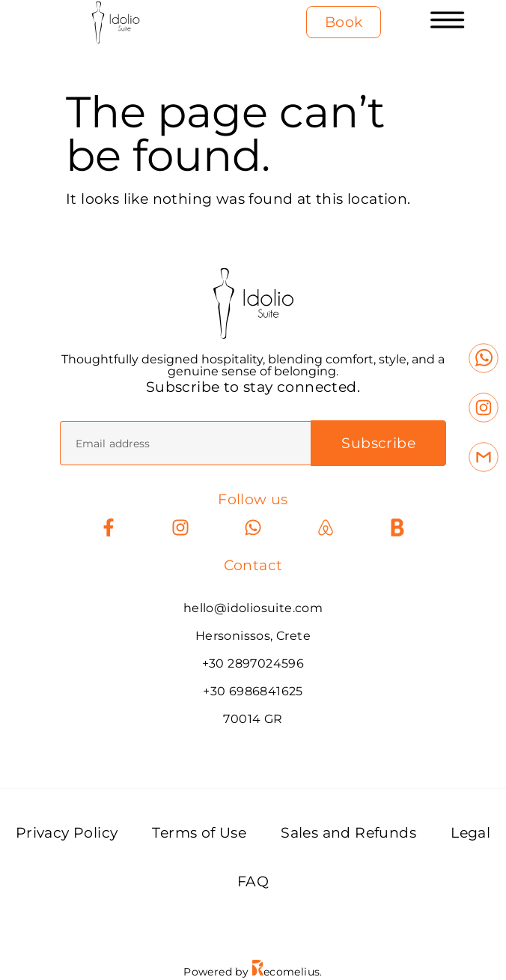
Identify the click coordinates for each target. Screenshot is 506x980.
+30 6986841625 (253, 691)
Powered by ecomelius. (253, 972)
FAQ (253, 881)
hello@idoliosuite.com (253, 608)
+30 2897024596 (253, 663)
